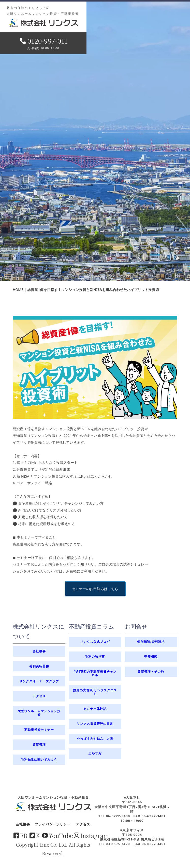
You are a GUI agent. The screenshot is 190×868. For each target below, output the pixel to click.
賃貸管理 (39, 745)
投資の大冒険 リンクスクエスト (95, 692)
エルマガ (95, 754)
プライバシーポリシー (53, 824)
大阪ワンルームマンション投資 (39, 713)
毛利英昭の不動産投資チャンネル (95, 673)
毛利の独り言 (95, 657)
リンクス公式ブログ (95, 642)
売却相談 (151, 657)
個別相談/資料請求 (151, 642)
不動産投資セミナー (39, 730)
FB (20, 835)
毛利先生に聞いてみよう (39, 760)
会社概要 (39, 651)
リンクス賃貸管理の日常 (95, 724)
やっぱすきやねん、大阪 (95, 739)
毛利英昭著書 (39, 666)
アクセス (39, 696)
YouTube (58, 835)
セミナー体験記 (95, 709)
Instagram (91, 835)
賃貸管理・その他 (151, 672)
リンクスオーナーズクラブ (39, 681)
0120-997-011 (44, 41)
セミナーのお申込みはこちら (95, 409)
